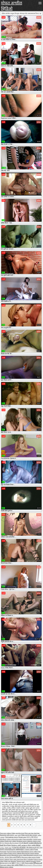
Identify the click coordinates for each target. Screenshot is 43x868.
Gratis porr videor (11, 841)
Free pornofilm (28, 839)
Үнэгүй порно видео (14, 852)
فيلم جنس (17, 835)
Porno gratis (29, 863)
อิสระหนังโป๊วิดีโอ (16, 857)
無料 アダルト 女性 (18, 863)
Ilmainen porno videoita (25, 841)
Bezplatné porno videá (19, 855)
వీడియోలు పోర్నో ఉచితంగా (19, 845)
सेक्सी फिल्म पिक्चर (5, 845)
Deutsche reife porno (7, 835)
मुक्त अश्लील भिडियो (17, 865)
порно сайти (29, 850)
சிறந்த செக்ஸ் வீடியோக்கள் (9, 843)
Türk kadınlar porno (11, 837)
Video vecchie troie (18, 833)
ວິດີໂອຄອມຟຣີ (38, 863)
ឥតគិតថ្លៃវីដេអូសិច (10, 850)
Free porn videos (6, 833)
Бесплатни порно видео (30, 853)
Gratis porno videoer (15, 853)
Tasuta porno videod (23, 861)
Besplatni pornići (6, 855)
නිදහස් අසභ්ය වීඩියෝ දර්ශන (33, 865)
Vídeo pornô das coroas (29, 835)
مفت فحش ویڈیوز (6, 848)
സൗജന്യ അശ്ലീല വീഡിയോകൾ (24, 848)
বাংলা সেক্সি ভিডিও (32, 837)
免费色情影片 (20, 850)
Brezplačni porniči (33, 855)
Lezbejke (30, 860)
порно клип (37, 841)
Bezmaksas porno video (30, 852)
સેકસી (21, 843)
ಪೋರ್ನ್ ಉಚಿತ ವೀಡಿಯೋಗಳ (33, 843)
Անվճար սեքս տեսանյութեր (11, 839)
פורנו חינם (8, 863)
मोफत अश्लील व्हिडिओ (12, 6)
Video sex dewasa (10, 861)
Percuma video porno (29, 857)
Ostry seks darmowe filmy (18, 860)
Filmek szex (22, 837)
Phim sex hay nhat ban (32, 833)
